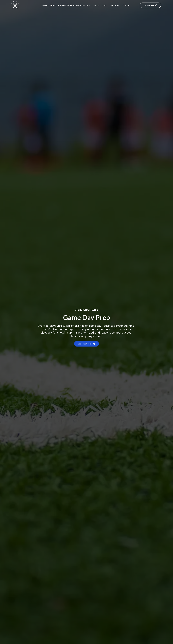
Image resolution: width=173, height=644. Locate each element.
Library (96, 5)
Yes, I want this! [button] (87, 344)
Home (45, 5)
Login (105, 5)
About (53, 5)
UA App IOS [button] (150, 5)
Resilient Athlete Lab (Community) (74, 5)
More (115, 5)
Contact (126, 5)
